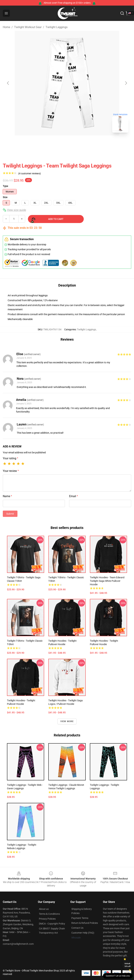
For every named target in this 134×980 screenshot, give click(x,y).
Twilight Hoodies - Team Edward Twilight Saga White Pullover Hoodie (107, 581)
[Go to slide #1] (58, 143)
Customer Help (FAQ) (83, 933)
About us (44, 909)
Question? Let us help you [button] (118, 976)
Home (6, 27)
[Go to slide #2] (76, 143)
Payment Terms (80, 918)
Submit (10, 514)
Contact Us (77, 928)
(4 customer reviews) (29, 173)
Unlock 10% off (127, 965)
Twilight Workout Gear (28, 27)
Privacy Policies (47, 919)
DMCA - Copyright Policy (52, 924)
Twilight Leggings (57, 27)
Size (5, 197)
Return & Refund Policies (85, 923)
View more (67, 721)
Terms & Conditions (49, 914)
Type (5, 186)
